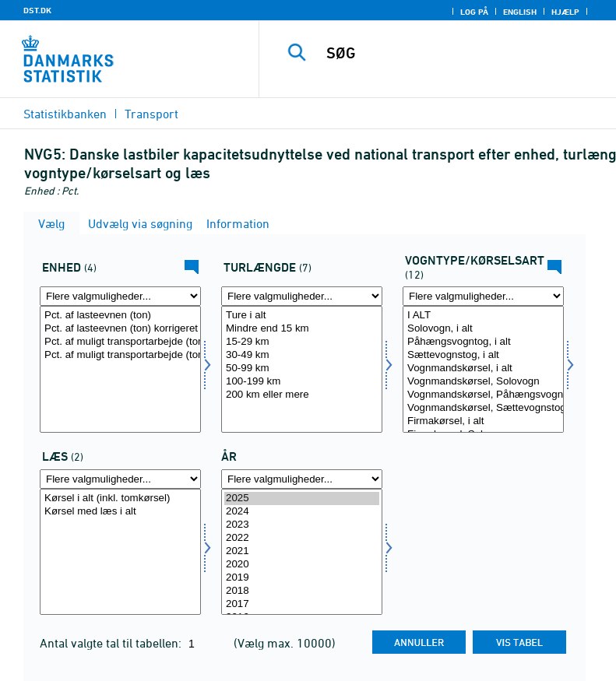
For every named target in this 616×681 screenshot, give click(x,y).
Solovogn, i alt (483, 329)
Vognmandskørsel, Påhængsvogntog (483, 395)
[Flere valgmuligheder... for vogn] (483, 296)
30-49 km (302, 355)
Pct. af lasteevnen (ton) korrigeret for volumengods (120, 329)
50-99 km (302, 369)
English (520, 12)
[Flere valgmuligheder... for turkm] (302, 296)
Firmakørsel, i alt (483, 421)
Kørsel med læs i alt (120, 512)
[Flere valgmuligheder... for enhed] (120, 296)
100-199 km (302, 382)
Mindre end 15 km (302, 329)
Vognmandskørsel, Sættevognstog (483, 408)
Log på (474, 12)
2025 (302, 498)
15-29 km (302, 342)
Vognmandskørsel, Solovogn (483, 382)
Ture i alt (302, 316)
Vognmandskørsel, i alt (483, 369)
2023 (302, 525)
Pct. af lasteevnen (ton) (120, 316)
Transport (151, 114)
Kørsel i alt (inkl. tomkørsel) (120, 498)
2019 (302, 578)
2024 (302, 512)
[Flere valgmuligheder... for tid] (302, 479)
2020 (302, 565)
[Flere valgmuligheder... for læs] (120, 479)
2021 (302, 551)
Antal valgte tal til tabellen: (112, 643)
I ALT (483, 316)
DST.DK (37, 10)
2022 (302, 538)
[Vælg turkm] (302, 369)
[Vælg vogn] (483, 369)
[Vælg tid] (302, 552)
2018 (302, 591)
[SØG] (461, 53)
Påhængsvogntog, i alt (483, 342)
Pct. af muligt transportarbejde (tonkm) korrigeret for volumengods (120, 355)
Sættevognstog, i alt (483, 355)
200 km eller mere (302, 395)
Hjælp (565, 12)
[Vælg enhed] (120, 369)
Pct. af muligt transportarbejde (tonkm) (120, 342)
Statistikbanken (65, 114)
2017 (302, 604)
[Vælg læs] (120, 552)
